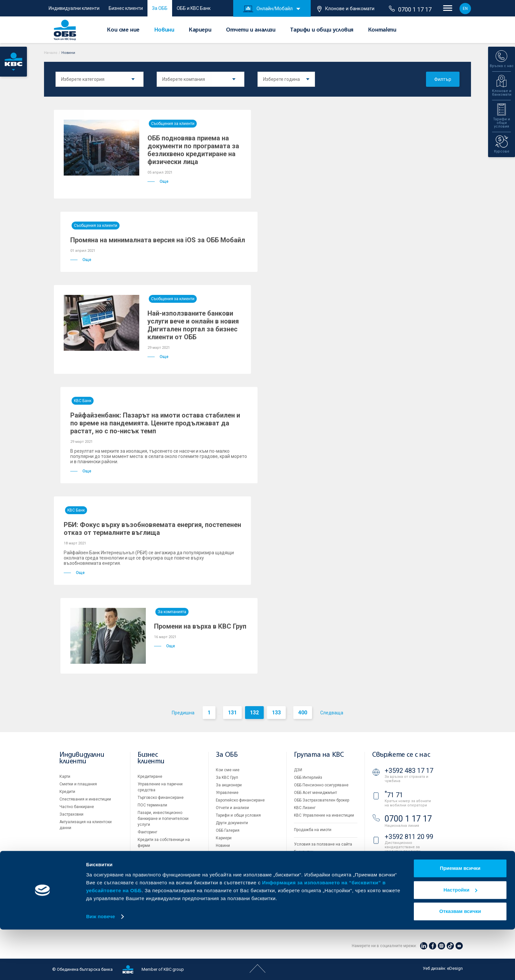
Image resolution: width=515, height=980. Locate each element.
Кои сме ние (123, 30)
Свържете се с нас (401, 755)
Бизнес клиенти (126, 8)
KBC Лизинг (305, 808)
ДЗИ (298, 770)
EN (465, 9)
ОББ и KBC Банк (194, 8)
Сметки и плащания (78, 784)
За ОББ (160, 8)
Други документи (232, 823)
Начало (51, 53)
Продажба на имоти (313, 830)
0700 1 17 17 (410, 9)
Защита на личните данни (319, 859)
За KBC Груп (227, 777)
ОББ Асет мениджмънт (315, 793)
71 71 (394, 795)
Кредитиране (150, 777)
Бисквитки (304, 852)
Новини (164, 30)
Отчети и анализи (251, 30)
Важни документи (311, 867)
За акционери (229, 785)
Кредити (67, 792)
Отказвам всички (460, 962)
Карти (65, 777)
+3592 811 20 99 (409, 837)
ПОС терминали (152, 805)
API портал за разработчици (320, 874)
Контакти (382, 30)
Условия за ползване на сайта (323, 844)
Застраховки (71, 814)
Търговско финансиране (161, 798)
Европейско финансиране (240, 800)
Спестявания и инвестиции (85, 799)
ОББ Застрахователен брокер (322, 800)
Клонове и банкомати (346, 9)
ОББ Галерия (228, 830)
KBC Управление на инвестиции (324, 815)
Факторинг (147, 832)
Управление (227, 793)
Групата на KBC (319, 755)
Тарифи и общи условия (322, 30)
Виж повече (101, 967)
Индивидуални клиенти (74, 8)
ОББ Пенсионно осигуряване (321, 785)
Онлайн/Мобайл (268, 9)
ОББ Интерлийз (308, 777)
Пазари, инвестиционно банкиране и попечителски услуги (163, 819)
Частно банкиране (77, 807)
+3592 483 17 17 (409, 771)
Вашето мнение (231, 853)
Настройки (460, 940)
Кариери (200, 30)
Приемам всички (460, 919)
